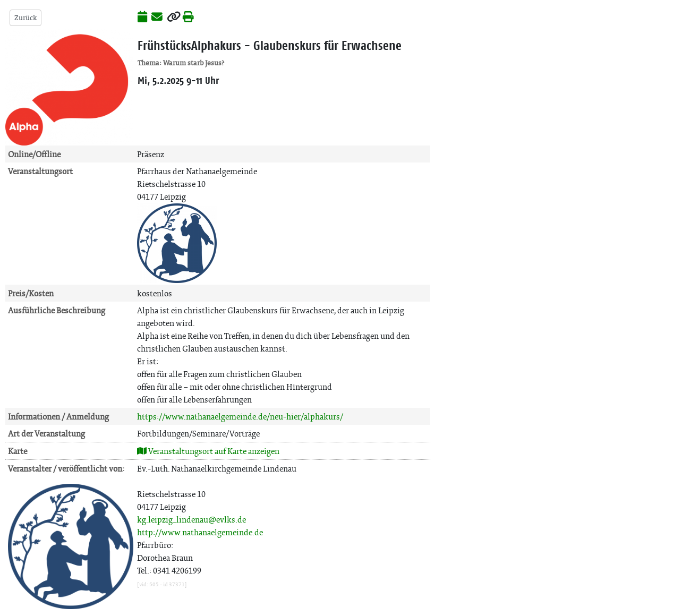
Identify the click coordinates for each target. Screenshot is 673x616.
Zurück (25, 18)
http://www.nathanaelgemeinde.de (200, 532)
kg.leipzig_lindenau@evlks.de (191, 520)
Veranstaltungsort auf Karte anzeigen (208, 451)
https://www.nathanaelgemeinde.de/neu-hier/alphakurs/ (240, 417)
